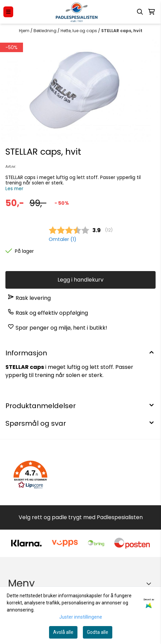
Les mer (14, 189)
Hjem (25, 31)
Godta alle (98, 632)
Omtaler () (63, 239)
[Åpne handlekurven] (152, 12)
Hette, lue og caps (79, 31)
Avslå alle (63, 632)
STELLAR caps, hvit (122, 31)
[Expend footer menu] (150, 583)
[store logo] (77, 12)
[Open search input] (140, 12)
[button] (30, 475)
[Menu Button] (8, 12)
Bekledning (45, 31)
